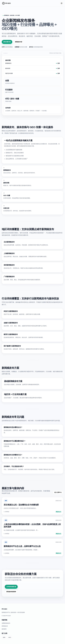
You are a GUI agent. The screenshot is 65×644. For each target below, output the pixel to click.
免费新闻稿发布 (6, 623)
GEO (10, 637)
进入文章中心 (58, 492)
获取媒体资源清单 (11, 592)
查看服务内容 (19, 42)
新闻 (6, 501)
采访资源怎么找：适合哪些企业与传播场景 (21, 505)
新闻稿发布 (5, 626)
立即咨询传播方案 (11, 587)
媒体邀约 (4, 629)
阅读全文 (59, 512)
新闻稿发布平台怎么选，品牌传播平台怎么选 (22, 546)
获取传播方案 (7, 42)
